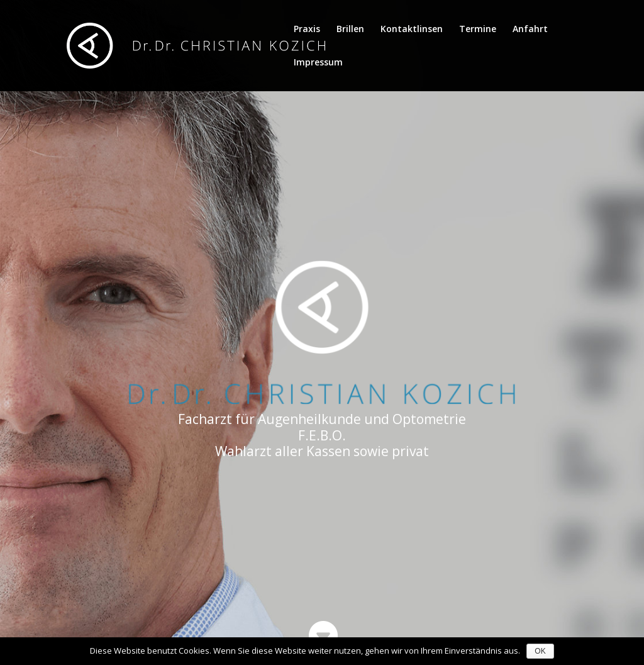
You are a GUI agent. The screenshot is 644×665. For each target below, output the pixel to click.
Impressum (318, 63)
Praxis (307, 30)
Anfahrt (530, 30)
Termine (478, 30)
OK (540, 651)
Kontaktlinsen (412, 30)
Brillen (350, 30)
